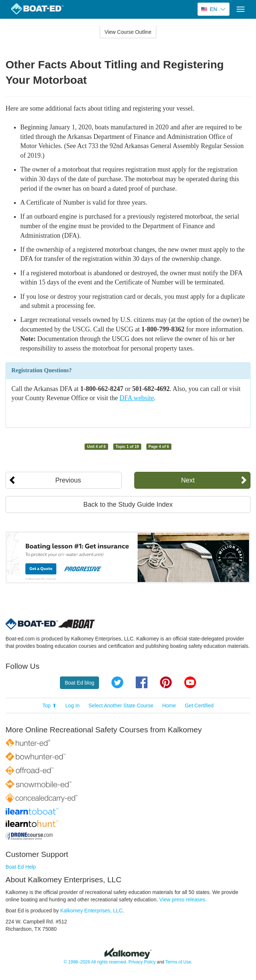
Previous (68, 480)
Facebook (142, 682)
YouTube (190, 682)
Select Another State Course (121, 706)
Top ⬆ (49, 706)
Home (169, 706)
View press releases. (183, 900)
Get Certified (199, 706)
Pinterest (166, 682)
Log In (73, 706)
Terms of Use (178, 962)
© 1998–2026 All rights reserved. (95, 962)
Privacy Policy (142, 962)
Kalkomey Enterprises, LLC (92, 911)
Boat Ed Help (21, 867)
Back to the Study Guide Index (128, 505)
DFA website (137, 398)
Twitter (117, 682)
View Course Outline (128, 32)
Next (188, 480)
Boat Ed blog (79, 683)
